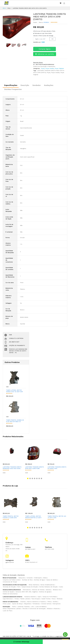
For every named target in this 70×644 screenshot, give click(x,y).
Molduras (60, 599)
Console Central (46, 604)
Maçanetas (27, 604)
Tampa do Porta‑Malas (49, 597)
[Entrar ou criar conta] (64, 3)
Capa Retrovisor (8, 599)
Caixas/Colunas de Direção (30, 587)
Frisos (53, 599)
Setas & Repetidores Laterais (12, 609)
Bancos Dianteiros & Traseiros (36, 602)
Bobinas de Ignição (45, 592)
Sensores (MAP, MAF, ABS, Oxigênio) (27, 592)
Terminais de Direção (9, 587)
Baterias (48, 590)
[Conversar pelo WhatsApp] (65, 634)
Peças (43, 68)
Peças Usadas (49, 68)
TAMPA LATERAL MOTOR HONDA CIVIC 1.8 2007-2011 (15, 392)
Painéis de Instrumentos (10, 594)
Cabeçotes (22, 578)
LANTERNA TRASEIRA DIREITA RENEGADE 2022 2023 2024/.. (12, 468)
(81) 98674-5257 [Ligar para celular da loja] (30, 550)
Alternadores (27, 590)
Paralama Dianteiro (30, 597)
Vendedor (39, 86)
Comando (29, 578)
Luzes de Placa (7, 611)
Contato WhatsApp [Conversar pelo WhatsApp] (18, 642)
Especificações (11, 86)
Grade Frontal (46, 599)
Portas (17, 599)
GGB (8, 387)
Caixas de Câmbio (52, 580)
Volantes (23, 602)
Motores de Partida (38, 590)
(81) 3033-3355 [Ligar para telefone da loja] (49, 550)
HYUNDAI (46, 22)
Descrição (26, 86)
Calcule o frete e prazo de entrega (43, 36)
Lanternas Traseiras (23, 607)
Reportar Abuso (38, 62)
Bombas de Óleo (27, 580)
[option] (17, 27)
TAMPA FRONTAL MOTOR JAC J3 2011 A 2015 (57, 517)
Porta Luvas (6, 604)
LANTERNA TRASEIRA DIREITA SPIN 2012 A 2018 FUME (34, 468)
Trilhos (49, 602)
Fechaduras (36, 604)
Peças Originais (59, 68)
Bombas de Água (39, 580)
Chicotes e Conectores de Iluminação (34, 609)
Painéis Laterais (25, 599)
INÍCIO (4, 8)
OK (52, 39)
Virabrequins (38, 578)
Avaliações (52, 86)
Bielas (45, 578)
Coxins (61, 587)
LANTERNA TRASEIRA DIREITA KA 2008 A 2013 (57, 468)
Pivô (19, 587)
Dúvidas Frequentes (13, 90)
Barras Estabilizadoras (47, 585)
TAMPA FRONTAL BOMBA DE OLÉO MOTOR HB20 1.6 (15, 421)
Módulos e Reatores (53, 609)
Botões (55, 602)
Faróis (14, 607)
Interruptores (57, 604)
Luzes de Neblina (41, 607)
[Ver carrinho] (60, 3)
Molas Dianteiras (34, 585)
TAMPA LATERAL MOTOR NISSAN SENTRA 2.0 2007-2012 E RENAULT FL (33, 517)
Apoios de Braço (17, 604)
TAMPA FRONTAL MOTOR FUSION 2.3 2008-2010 (11, 517)
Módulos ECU (57, 590)
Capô (39, 597)
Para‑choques (36, 599)
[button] (28, 479)
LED (32, 607)
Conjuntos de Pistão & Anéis (11, 580)
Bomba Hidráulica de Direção (48, 587)
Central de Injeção (8, 592)
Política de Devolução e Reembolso (44, 66)
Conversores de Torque (10, 582)
